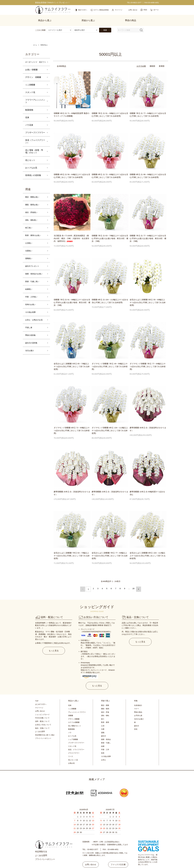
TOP (37, 693)
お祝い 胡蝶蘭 (31, 68)
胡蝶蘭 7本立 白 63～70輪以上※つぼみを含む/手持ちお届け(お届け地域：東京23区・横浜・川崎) (110, 233)
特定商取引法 (41, 844)
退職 (103, 725)
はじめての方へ (41, 697)
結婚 (103, 739)
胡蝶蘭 (71, 708)
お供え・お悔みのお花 (35, 324)
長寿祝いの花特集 (33, 173)
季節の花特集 (31, 340)
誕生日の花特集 (32, 348)
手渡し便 (29, 332)
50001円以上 (45, 40)
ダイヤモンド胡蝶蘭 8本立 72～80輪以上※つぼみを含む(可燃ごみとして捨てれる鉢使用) (72, 425)
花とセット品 (73, 752)
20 (133, 583)
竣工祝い (29, 228)
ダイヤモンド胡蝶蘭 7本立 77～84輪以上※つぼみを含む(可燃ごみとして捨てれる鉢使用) (148, 361)
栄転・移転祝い (32, 219)
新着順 (162, 61)
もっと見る (54, 644)
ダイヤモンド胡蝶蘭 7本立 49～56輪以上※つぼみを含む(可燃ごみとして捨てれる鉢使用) (110, 361)
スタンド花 (30, 90)
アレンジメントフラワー (77, 704)
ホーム (36, 40)
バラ (70, 725)
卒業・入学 (105, 742)
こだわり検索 (40, 25)
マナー (137, 701)
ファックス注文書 (117, 855)
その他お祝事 (31, 316)
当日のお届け (139, 711)
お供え (103, 752)
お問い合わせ (40, 703)
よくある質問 (40, 724)
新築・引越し (106, 735)
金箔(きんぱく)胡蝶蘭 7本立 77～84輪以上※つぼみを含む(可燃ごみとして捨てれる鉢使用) (110, 550)
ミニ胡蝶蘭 (30, 83)
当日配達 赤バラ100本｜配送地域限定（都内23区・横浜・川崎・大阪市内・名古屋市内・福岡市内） (71, 233)
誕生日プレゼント (33, 268)
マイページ (39, 700)
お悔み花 (71, 756)
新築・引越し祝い (33, 284)
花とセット (30, 158)
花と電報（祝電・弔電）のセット (34, 150)
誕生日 (103, 728)
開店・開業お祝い (33, 195)
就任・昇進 (105, 704)
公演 (103, 718)
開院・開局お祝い (33, 203)
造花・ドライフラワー (76, 742)
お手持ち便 (138, 708)
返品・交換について (42, 720)
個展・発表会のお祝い (35, 276)
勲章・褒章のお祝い (34, 236)
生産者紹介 (138, 698)
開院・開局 (105, 701)
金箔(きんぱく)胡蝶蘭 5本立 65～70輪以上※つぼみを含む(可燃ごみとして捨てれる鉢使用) (72, 361)
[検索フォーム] (141, 25)
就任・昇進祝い (32, 211)
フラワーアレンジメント (35, 99)
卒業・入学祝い (32, 300)
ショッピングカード (42, 707)
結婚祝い (29, 292)
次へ (137, 583)
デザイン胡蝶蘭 (74, 711)
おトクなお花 (31, 166)
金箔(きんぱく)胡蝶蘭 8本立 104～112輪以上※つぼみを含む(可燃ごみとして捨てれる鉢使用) (148, 550)
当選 (103, 721)
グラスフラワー (74, 745)
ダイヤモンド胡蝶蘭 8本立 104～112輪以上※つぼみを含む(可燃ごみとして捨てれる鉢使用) (110, 425)
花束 (27, 116)
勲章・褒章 (105, 715)
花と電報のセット (75, 718)
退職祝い (29, 260)
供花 (136, 721)
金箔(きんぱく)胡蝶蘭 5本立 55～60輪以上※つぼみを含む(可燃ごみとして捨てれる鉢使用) (148, 297)
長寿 (103, 745)
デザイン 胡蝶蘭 (33, 75)
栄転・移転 (105, 708)
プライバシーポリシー (43, 731)
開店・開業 (105, 698)
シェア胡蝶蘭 (73, 732)
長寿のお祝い (31, 308)
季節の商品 (138, 704)
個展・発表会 (106, 732)
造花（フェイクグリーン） (35, 139)
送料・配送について (42, 714)
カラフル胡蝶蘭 (74, 715)
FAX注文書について (42, 710)
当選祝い (29, 252)
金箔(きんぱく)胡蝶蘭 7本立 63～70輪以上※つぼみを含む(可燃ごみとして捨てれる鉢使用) (72, 550)
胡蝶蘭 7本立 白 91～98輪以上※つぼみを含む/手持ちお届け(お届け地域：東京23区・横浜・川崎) (72, 297)
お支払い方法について (43, 717)
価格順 (152, 61)
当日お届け (30, 356)
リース (71, 749)
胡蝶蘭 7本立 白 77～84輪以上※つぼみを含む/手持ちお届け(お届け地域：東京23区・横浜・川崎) (148, 233)
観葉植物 (29, 108)
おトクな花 (72, 728)
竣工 (103, 711)
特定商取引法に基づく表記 (45, 727)
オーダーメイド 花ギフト (35, 59)
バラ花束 (29, 123)
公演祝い (29, 244)
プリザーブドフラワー (35, 131)
